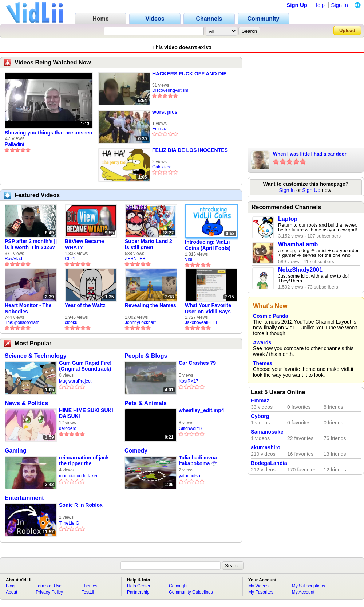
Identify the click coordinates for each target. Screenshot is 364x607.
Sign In (339, 5)
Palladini (14, 144)
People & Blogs (146, 356)
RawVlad (13, 259)
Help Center (139, 586)
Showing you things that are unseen (48, 133)
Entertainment (24, 498)
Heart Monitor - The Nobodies (28, 308)
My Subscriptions (308, 586)
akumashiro (266, 447)
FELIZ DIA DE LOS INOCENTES (190, 150)
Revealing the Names (151, 305)
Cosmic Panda (270, 316)
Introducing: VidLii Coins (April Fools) (208, 245)
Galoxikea (162, 167)
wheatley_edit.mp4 (201, 410)
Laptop (288, 219)
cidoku (71, 322)
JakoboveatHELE (202, 322)
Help (319, 5)
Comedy (136, 451)
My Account (303, 592)
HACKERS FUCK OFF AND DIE (189, 74)
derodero (68, 428)
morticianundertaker (78, 476)
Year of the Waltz (85, 305)
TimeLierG (69, 523)
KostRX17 (189, 381)
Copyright (178, 586)
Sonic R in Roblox (81, 505)
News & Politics (26, 403)
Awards (262, 342)
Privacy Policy (49, 592)
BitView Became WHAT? (84, 244)
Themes (263, 363)
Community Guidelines (191, 592)
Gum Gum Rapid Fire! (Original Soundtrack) (85, 366)
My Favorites (261, 592)
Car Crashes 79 (197, 363)
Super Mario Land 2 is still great (149, 244)
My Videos (258, 586)
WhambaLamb (298, 244)
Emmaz (160, 129)
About (11, 592)
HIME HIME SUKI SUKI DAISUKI (86, 413)
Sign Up (297, 5)
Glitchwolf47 (191, 428)
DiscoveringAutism (170, 90)
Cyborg (260, 416)
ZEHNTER (135, 259)
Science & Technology (36, 356)
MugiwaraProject (75, 381)
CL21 (70, 259)
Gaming (16, 451)
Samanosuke (267, 432)
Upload (347, 30)
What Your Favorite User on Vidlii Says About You (208, 309)
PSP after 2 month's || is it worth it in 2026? (31, 244)
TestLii (88, 592)
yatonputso (189, 476)
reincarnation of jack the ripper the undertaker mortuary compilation (84, 461)
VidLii (190, 259)
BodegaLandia (269, 463)
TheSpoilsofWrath (22, 322)
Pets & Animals (146, 403)
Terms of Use (49, 586)
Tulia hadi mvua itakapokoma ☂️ (198, 461)
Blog (10, 586)
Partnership (138, 592)
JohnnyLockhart (140, 322)
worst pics (165, 112)
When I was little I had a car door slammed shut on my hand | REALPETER (310, 154)
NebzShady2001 (300, 270)
